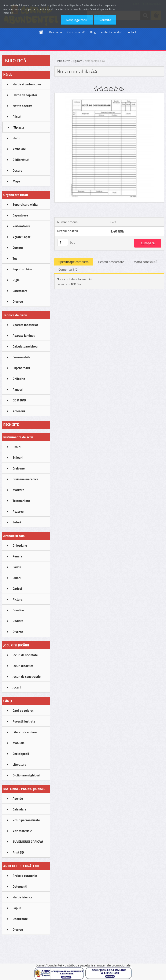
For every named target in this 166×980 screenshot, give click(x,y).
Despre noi (56, 32)
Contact (131, 32)
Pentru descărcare (111, 262)
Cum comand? (76, 32)
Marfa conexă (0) (145, 262)
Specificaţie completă (74, 262)
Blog (93, 32)
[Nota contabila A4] (109, 94)
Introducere (64, 61)
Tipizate (78, 61)
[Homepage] (41, 32)
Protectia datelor (111, 32)
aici (12, 13)
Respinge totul (76, 20)
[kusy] (63, 242)
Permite (105, 20)
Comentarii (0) (69, 269)
